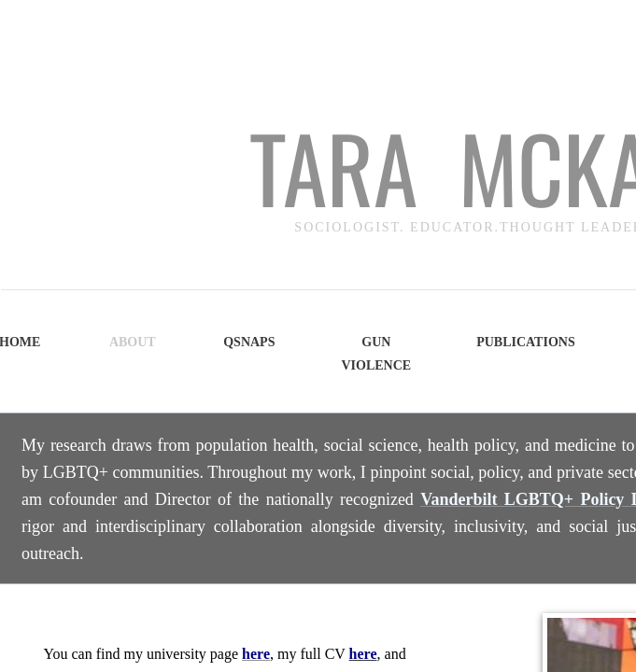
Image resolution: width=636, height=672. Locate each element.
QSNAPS (249, 342)
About (133, 342)
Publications (526, 342)
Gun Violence (376, 354)
